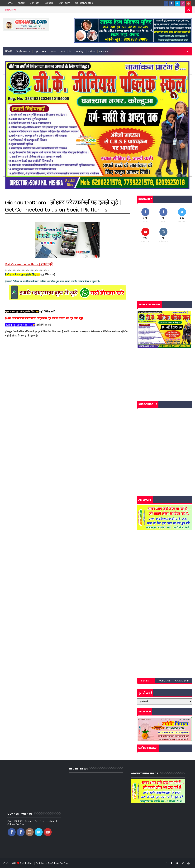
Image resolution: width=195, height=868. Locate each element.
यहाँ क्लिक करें (48, 275)
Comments (183, 681)
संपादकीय (104, 51)
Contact (35, 3)
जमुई (36, 51)
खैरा (71, 51)
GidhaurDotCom (60, 863)
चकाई (54, 51)
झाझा (45, 51)
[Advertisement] (67, 406)
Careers (49, 3)
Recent (146, 681)
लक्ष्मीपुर (80, 51)
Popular (164, 681)
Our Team (64, 3)
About (21, 3)
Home (9, 3)
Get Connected (84, 3)
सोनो (63, 51)
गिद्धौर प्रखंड (22, 51)
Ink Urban (28, 863)
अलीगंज (91, 51)
